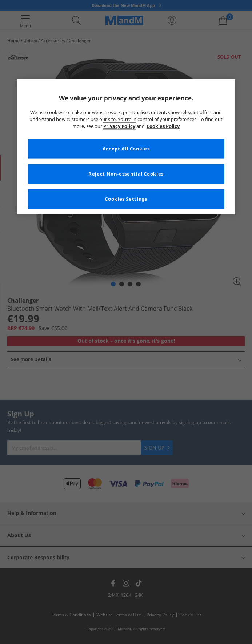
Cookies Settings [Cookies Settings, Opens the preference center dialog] (126, 199)
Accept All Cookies (126, 149)
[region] (126, 146)
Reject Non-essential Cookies (126, 174)
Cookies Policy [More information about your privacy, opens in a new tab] (163, 126)
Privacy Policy (119, 126)
